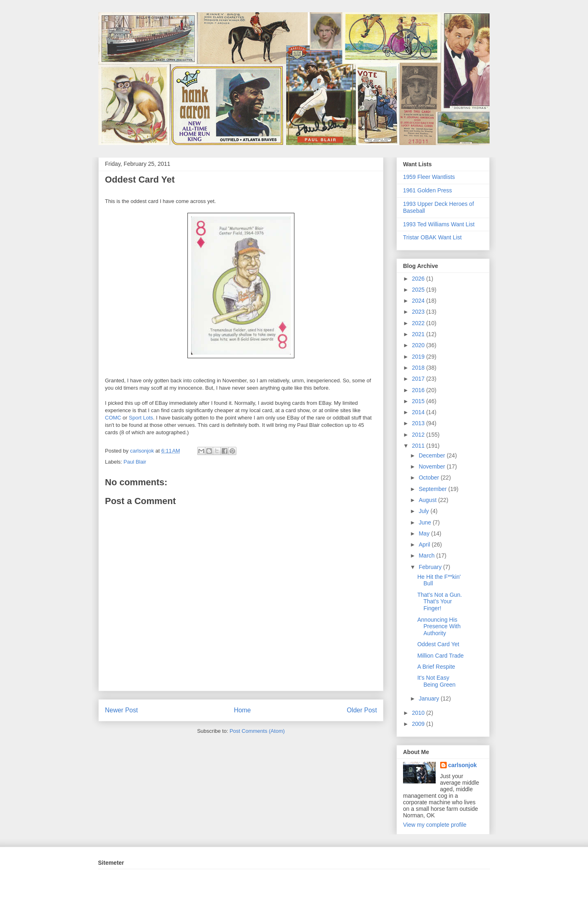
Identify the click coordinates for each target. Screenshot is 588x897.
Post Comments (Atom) (257, 731)
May (425, 533)
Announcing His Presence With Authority (439, 627)
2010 (419, 713)
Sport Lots (141, 418)
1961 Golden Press (428, 190)
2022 (419, 323)
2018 (419, 368)
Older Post (362, 710)
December (432, 455)
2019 (419, 357)
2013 (419, 423)
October (430, 478)
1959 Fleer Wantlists (429, 177)
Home (243, 710)
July (424, 511)
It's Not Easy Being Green (437, 681)
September (433, 489)
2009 (419, 724)
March (427, 556)
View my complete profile (435, 825)
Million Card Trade (441, 656)
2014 (419, 412)
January (430, 698)
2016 (419, 390)
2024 (419, 301)
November (432, 466)
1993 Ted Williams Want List (439, 224)
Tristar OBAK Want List (432, 237)
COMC (113, 418)
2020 (419, 345)
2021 (419, 334)
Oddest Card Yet (438, 644)
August (428, 500)
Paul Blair (135, 462)
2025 (419, 290)
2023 (419, 312)
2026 (419, 279)
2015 (419, 401)
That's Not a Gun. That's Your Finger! (440, 602)
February (431, 567)
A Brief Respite (436, 667)
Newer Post (121, 710)
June (425, 522)
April (425, 544)
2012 (419, 435)
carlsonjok (463, 765)
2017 (419, 379)
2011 (419, 446)
